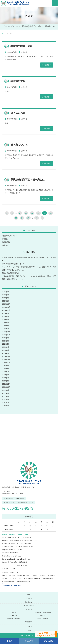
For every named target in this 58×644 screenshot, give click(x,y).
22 (51, 213)
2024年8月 (6, 338)
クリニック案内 (29, 606)
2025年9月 (6, 313)
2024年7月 (6, 341)
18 (26, 213)
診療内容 (24, 52)
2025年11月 (6, 307)
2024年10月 (6, 335)
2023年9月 (6, 366)
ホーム (29, 595)
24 (22, 218)
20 (38, 213)
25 (28, 218)
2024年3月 (6, 350)
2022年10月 (6, 387)
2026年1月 (6, 301)
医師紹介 (29, 598)
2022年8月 (6, 393)
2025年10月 (6, 310)
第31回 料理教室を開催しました (13, 264)
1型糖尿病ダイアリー (10, 236)
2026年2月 (6, 298)
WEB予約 (29, 641)
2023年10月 (6, 362)
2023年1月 (6, 381)
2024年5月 (6, 344)
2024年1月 (6, 353)
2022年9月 (6, 390)
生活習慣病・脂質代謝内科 (43, 613)
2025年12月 (6, 304)
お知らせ (5, 245)
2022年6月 (6, 399)
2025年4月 (6, 326)
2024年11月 (6, 332)
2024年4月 (6, 347)
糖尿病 (14, 613)
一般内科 (43, 616)
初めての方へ (29, 602)
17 (20, 213)
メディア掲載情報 (43, 619)
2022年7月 (6, 396)
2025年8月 (6, 316)
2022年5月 (6, 402)
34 (37, 218)
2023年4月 (6, 378)
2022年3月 (6, 406)
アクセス (29, 627)
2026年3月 (6, 295)
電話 (10, 641)
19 (32, 213)
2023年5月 (6, 375)
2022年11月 (6, 384)
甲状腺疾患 (14, 616)
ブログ (29, 630)
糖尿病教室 (6, 242)
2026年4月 (6, 292)
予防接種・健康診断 (14, 619)
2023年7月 (6, 372)
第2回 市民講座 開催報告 (11, 273)
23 (16, 218)
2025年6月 (6, 319)
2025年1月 (6, 329)
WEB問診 (48, 641)
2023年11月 (6, 359)
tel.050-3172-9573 (19, 508)
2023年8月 (6, 369)
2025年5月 (6, 322)
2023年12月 (6, 356)
